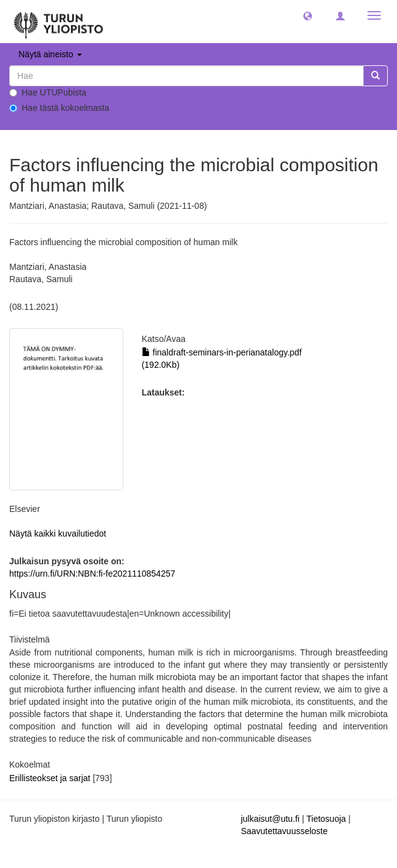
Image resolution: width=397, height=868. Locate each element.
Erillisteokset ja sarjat (51, 778)
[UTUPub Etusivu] (59, 22)
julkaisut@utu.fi (270, 819)
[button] (308, 15)
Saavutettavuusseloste (284, 831)
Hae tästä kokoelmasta (59, 108)
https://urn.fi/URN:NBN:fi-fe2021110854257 (92, 574)
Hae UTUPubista (48, 92)
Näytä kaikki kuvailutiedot (58, 533)
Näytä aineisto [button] (50, 54)
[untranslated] (186, 76)
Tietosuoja (326, 819)
